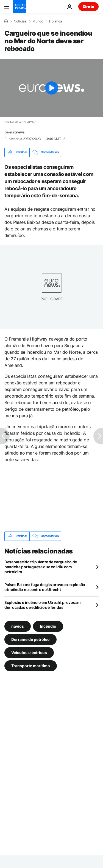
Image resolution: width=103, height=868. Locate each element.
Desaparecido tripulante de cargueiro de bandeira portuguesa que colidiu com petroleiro (41, 567)
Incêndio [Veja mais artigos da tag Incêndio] (48, 626)
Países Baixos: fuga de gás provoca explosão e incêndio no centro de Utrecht (45, 587)
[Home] (6, 21)
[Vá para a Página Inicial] (20, 7)
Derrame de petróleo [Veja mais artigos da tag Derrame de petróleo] (30, 639)
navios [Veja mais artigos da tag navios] (18, 626)
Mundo (38, 21)
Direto (88, 6)
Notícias (20, 21)
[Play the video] (51, 88)
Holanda (56, 21)
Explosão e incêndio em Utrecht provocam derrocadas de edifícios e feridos (43, 605)
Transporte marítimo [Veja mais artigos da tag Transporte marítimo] (31, 665)
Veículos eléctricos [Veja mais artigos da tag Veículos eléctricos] (29, 652)
